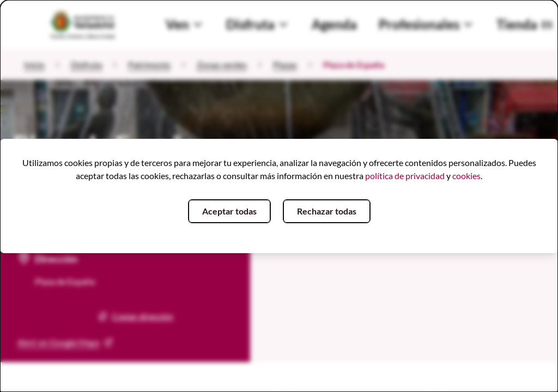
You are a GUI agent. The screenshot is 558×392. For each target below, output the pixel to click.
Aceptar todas (229, 211)
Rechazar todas (327, 211)
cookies (466, 176)
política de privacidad (405, 176)
